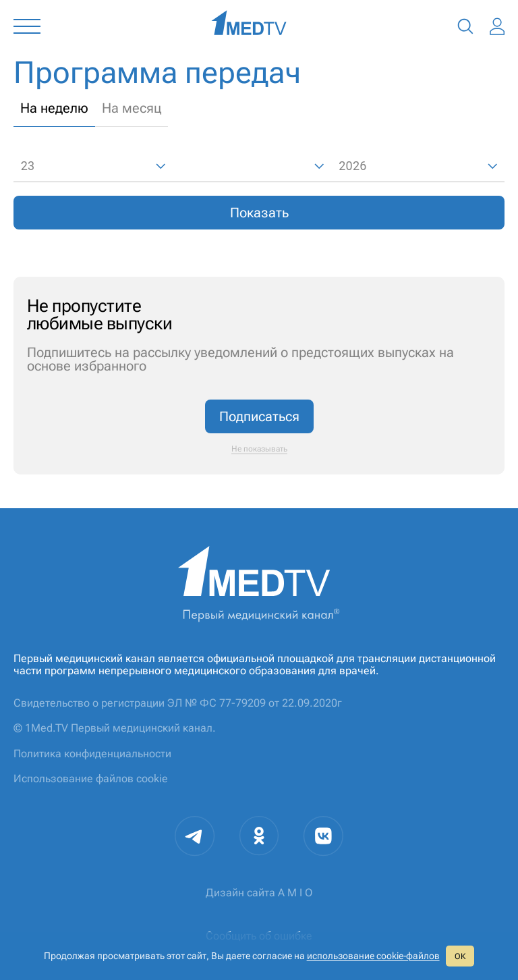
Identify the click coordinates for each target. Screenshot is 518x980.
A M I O (295, 893)
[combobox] (253, 166)
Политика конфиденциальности (92, 754)
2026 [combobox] (352, 166)
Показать (259, 213)
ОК (460, 956)
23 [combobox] (28, 166)
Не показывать (259, 449)
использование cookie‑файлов (373, 956)
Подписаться (259, 416)
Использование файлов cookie (91, 779)
